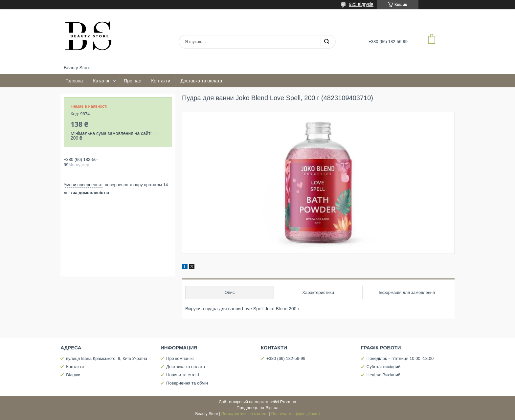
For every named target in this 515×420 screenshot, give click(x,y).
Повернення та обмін (187, 383)
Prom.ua (288, 402)
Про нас (132, 81)
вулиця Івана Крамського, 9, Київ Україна (107, 358)
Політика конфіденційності (296, 414)
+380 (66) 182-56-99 (286, 358)
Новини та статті (183, 375)
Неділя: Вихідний (383, 375)
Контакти (161, 81)
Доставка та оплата (201, 81)
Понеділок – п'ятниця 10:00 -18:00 (400, 358)
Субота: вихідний (384, 367)
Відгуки (73, 375)
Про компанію (180, 358)
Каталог (101, 81)
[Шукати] (326, 42)
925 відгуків (361, 4)
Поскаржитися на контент (245, 414)
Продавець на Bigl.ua (257, 408)
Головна (74, 81)
